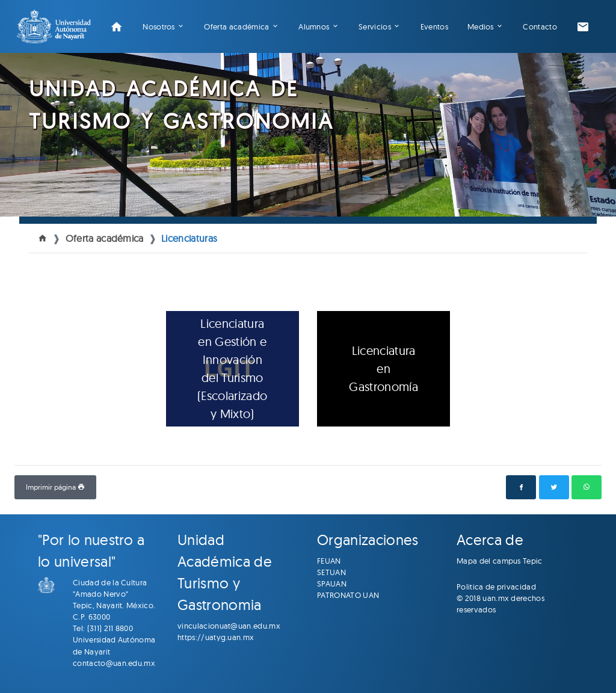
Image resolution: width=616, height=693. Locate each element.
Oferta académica (236, 26)
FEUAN (329, 561)
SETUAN (331, 572)
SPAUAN (332, 584)
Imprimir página (55, 487)
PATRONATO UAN (348, 595)
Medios (481, 26)
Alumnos (314, 26)
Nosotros (159, 26)
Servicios (375, 26)
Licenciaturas (189, 238)
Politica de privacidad (496, 587)
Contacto (540, 26)
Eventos (434, 26)
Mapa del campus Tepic (500, 561)
